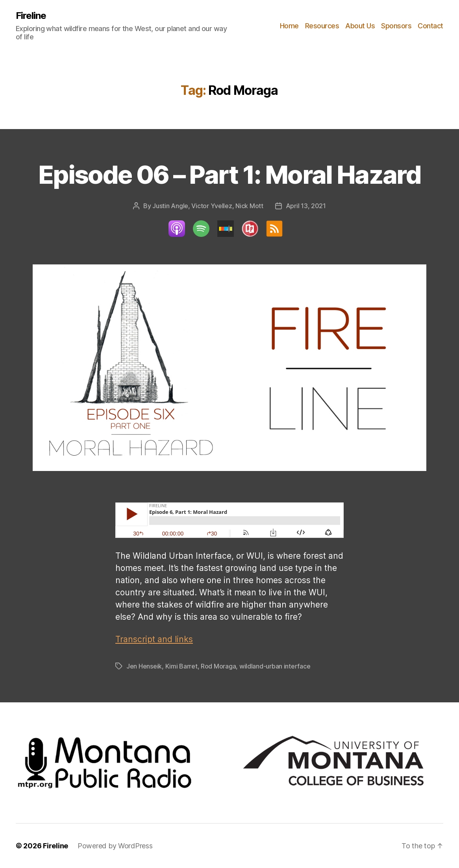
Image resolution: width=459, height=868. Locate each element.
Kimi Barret (181, 666)
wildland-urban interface (275, 666)
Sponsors (396, 26)
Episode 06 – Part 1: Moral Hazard (229, 175)
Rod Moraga (218, 666)
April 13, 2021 (306, 206)
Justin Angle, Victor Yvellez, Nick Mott (208, 206)
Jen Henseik (144, 666)
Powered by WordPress (115, 846)
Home (289, 26)
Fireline (31, 16)
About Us (360, 26)
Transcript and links (154, 639)
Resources (322, 26)
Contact (430, 26)
